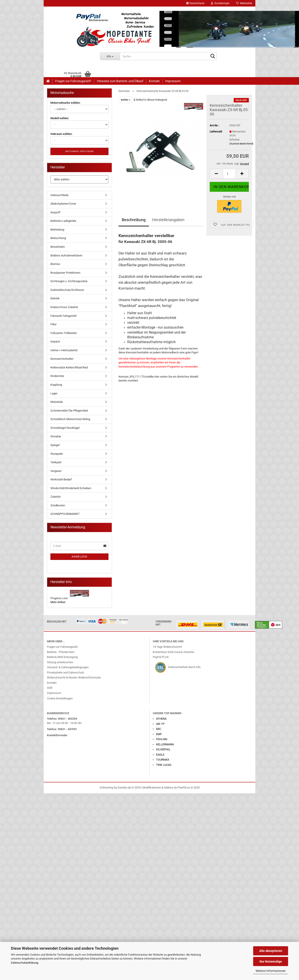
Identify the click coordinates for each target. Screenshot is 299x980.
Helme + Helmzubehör (64, 350)
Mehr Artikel (58, 602)
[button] (195, 3)
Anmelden (79, 557)
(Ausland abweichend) (241, 144)
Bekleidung (57, 230)
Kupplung (56, 385)
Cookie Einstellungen (60, 698)
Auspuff (55, 212)
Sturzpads (57, 454)
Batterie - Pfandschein (61, 652)
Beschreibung (134, 220)
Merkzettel (244, 3)
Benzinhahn (58, 247)
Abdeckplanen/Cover (63, 204)
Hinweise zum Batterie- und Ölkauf (120, 81)
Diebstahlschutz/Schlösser (67, 290)
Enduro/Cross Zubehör (64, 307)
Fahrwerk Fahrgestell (63, 316)
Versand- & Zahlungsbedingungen (68, 667)
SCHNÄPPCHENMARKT (65, 514)
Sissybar (56, 436)
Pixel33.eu (184, 788)
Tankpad (56, 462)
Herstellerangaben (168, 220)
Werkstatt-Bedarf (61, 479)
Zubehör (56, 497)
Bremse (55, 264)
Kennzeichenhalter (62, 359)
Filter (53, 324)
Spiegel (55, 445)
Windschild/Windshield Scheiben (71, 488)
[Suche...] (110, 56)
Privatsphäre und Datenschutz (65, 672)
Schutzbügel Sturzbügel (65, 428)
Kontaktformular (57, 735)
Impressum (173, 81)
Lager (54, 393)
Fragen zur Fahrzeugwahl (62, 647)
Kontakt (154, 81)
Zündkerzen (58, 505)
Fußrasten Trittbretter (64, 333)
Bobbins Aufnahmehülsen (66, 255)
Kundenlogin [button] (220, 3)
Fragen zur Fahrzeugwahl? (73, 81)
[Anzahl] (229, 174)
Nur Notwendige (271, 961)
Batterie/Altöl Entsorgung (62, 657)
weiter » (125, 100)
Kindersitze (57, 376)
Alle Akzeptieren (271, 951)
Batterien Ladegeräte (63, 221)
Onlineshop (107, 788)
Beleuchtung (58, 238)
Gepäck (55, 342)
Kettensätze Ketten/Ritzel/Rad (69, 367)
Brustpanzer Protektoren (65, 273)
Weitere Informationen (271, 971)
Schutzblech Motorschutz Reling (70, 419)
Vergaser (56, 471)
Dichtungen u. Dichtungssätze (69, 281)
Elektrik (55, 298)
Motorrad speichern (80, 151)
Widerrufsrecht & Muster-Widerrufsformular (74, 677)
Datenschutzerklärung (25, 963)
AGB (50, 688)
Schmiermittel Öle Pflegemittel (69, 411)
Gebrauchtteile (59, 195)
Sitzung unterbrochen (60, 662)
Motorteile (57, 402)
